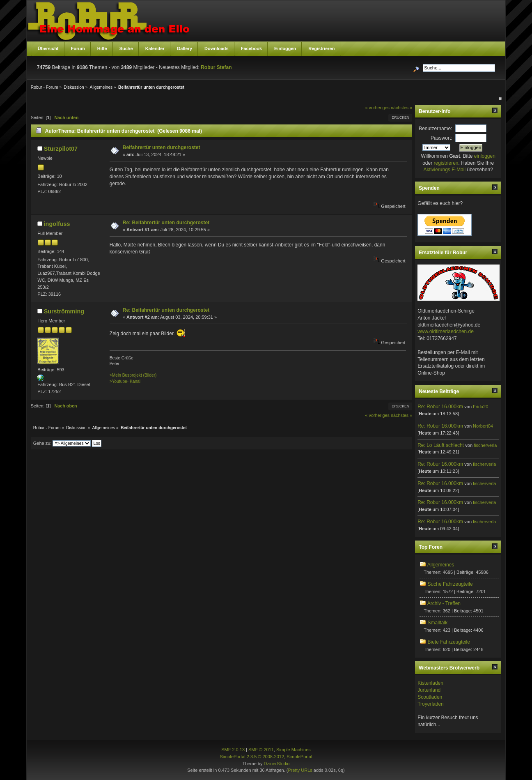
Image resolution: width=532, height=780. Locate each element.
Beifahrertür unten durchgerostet (162, 147)
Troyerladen (431, 704)
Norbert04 (483, 426)
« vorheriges (377, 108)
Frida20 (480, 407)
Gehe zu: (42, 443)
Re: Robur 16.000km (440, 407)
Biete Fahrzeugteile (449, 642)
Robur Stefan (216, 67)
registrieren (446, 163)
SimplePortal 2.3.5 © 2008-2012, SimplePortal (266, 757)
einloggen (485, 156)
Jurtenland (429, 690)
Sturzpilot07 (61, 149)
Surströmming (64, 311)
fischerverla (485, 445)
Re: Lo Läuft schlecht (441, 445)
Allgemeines (441, 565)
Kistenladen (430, 683)
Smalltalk (438, 623)
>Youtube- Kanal (125, 381)
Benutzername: (435, 129)
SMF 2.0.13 (233, 750)
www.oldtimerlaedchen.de (446, 331)
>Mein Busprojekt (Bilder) (133, 375)
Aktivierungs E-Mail (444, 170)
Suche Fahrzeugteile (450, 584)
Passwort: (441, 138)
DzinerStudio (276, 764)
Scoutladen (430, 697)
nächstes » (401, 108)
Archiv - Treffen (444, 603)
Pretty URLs (300, 770)
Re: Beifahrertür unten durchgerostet (166, 223)
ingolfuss (57, 224)
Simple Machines (294, 750)
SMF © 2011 (261, 750)
